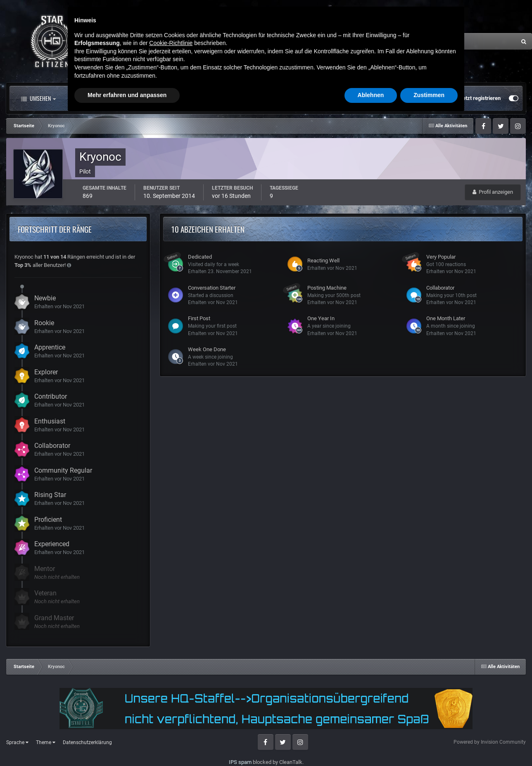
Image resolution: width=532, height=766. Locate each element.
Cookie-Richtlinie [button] (171, 691)
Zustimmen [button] (429, 743)
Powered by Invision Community (490, 742)
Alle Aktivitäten (97, 98)
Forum (152, 98)
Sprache (17, 742)
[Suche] (430, 41)
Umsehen (38, 98)
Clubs (193, 98)
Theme (46, 742)
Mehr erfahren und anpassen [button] (127, 743)
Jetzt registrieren (480, 98)
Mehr (281, 98)
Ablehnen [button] (371, 743)
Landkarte (236, 98)
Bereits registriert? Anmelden (414, 98)
